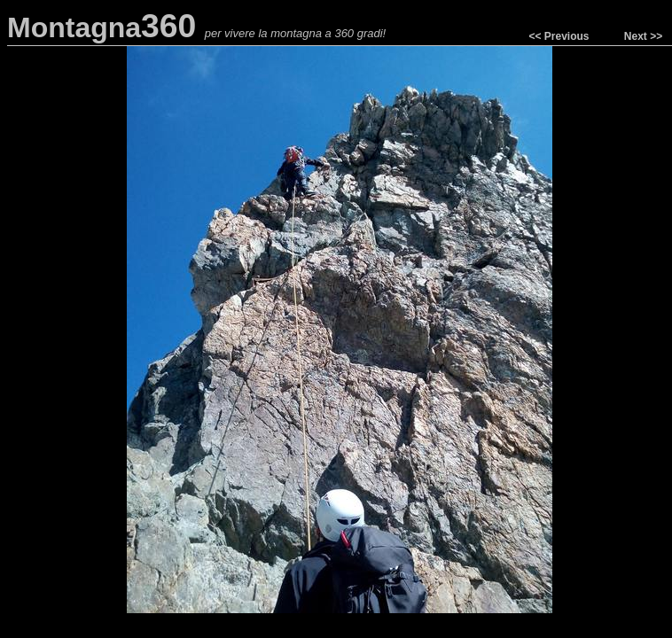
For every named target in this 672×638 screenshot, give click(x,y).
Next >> (643, 36)
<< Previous (559, 36)
